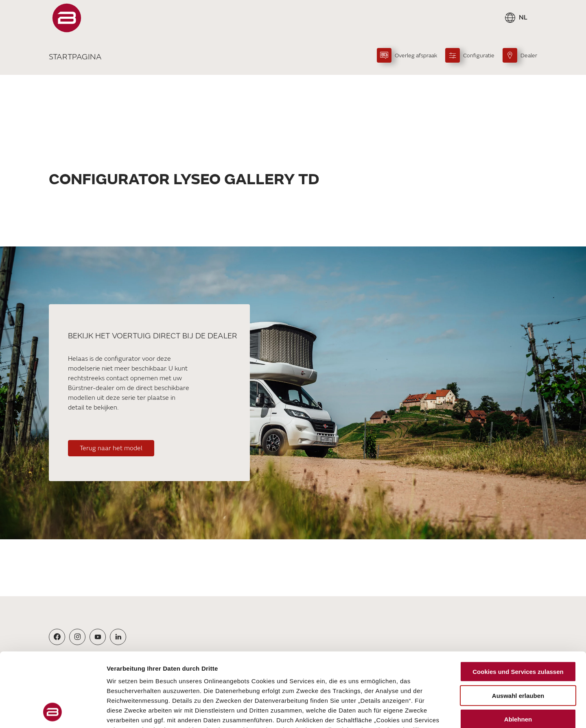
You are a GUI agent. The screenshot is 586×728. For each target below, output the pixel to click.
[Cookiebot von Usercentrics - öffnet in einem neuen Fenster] (53, 712)
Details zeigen (433, 712)
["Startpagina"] (67, 18)
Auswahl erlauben (518, 626)
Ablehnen (518, 650)
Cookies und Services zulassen (518, 603)
